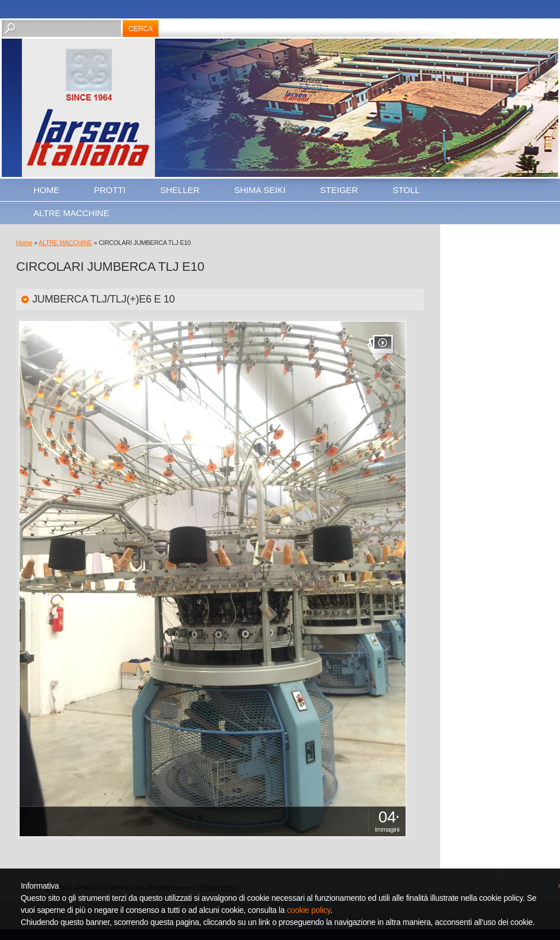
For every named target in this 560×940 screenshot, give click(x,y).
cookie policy (309, 910)
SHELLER (180, 190)
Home (46, 190)
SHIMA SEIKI (260, 190)
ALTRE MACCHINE (71, 213)
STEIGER (339, 190)
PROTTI (110, 190)
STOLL (406, 190)
